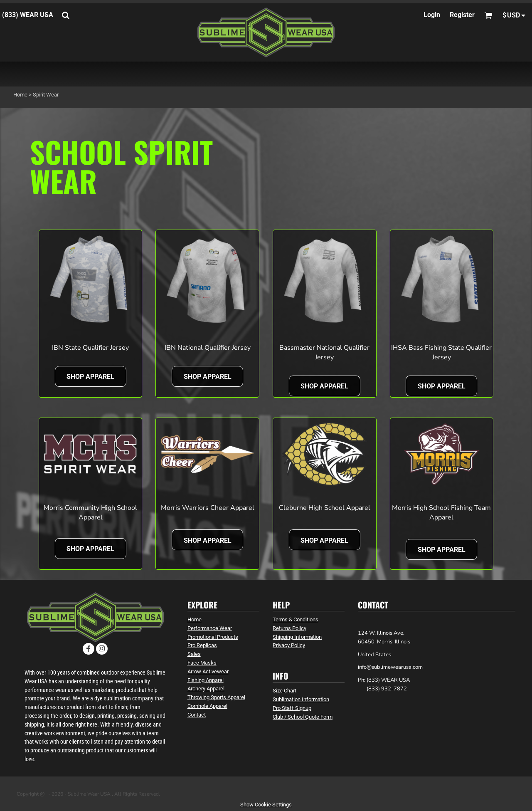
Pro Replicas (202, 645)
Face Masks (202, 663)
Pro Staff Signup (292, 708)
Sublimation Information (301, 699)
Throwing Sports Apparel (216, 697)
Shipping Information (297, 637)
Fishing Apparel (206, 680)
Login (432, 15)
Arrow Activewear (208, 671)
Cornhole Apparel (207, 706)
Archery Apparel (206, 689)
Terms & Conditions (296, 619)
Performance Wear (210, 628)
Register (462, 15)
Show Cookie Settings (266, 805)
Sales (194, 654)
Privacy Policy (289, 645)
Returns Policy (289, 628)
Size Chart (284, 691)
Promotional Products (213, 637)
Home (20, 95)
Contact (197, 715)
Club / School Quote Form (303, 717)
